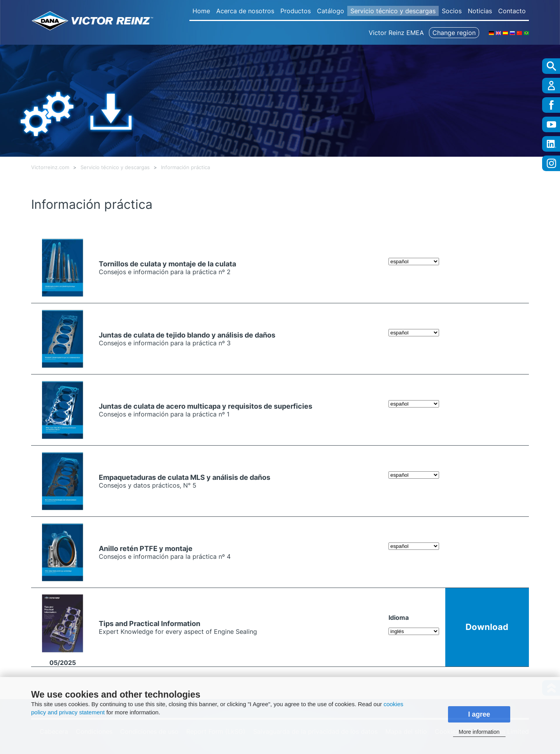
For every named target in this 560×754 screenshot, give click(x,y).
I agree (479, 714)
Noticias (480, 11)
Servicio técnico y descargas (393, 11)
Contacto (512, 11)
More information (479, 732)
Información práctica (185, 167)
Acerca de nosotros (245, 11)
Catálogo (331, 11)
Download (487, 627)
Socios (452, 11)
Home (201, 11)
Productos (296, 11)
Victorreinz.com (50, 167)
